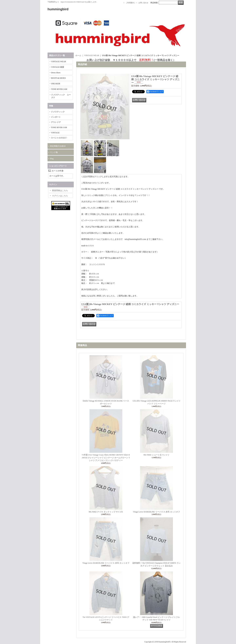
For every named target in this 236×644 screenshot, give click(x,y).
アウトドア (56, 122)
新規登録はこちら (60, 190)
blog (52, 159)
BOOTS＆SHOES (58, 78)
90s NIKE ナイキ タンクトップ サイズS (106, 512)
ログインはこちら (60, 196)
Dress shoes (56, 73)
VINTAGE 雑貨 (58, 67)
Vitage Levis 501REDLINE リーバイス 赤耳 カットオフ (156, 512)
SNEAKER (56, 84)
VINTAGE (55, 133)
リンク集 (54, 152)
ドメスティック (58, 112)
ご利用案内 (130, 3)
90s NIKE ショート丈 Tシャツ (157, 455)
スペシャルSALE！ (59, 138)
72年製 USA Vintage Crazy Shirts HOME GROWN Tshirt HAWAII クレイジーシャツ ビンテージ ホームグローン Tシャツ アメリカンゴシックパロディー (106, 458)
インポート (56, 117)
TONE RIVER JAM (59, 89)
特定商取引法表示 (58, 146)
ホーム (78, 55)
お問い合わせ (143, 3)
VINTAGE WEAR (59, 62)
